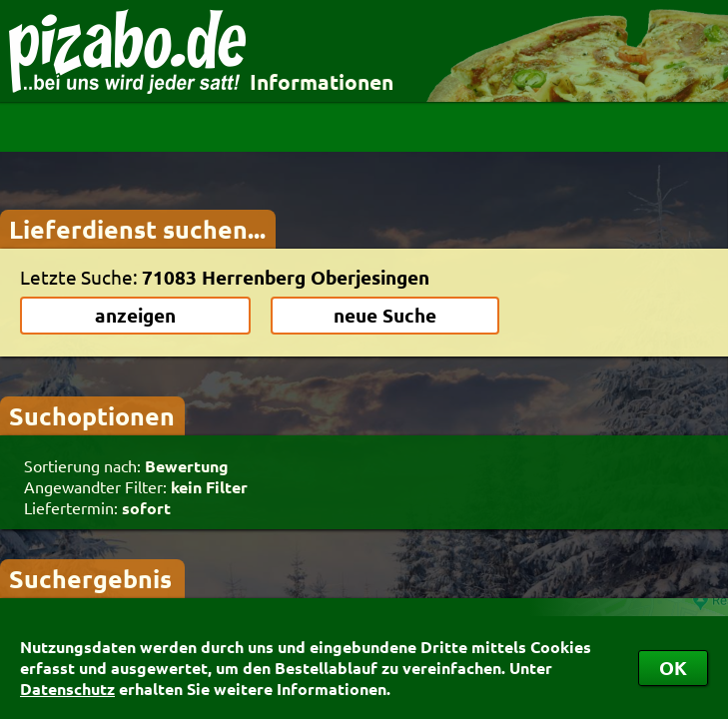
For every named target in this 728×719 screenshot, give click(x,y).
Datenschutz (67, 689)
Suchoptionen (92, 415)
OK (673, 668)
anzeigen (135, 315)
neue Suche (385, 315)
